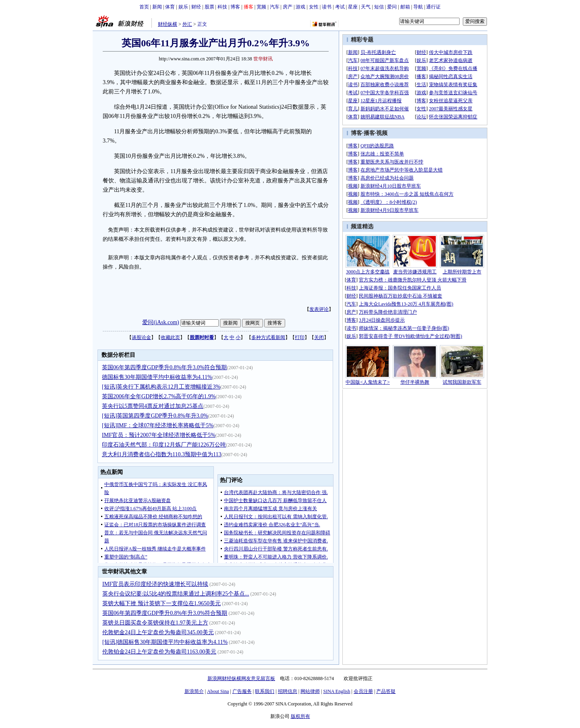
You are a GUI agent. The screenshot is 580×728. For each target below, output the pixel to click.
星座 (353, 7)
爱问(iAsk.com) (161, 322)
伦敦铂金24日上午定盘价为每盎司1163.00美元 (159, 652)
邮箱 (405, 7)
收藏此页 (170, 337)
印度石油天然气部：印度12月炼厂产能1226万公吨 (164, 445)
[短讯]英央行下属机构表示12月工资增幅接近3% (161, 387)
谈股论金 (141, 337)
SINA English (337, 691)
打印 (300, 337)
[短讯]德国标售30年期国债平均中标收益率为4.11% (165, 642)
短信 (379, 7)
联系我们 (265, 691)
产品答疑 (386, 691)
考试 (340, 7)
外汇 (187, 24)
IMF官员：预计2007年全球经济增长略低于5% (159, 435)
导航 (418, 7)
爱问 (392, 7)
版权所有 (300, 716)
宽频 (261, 7)
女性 (314, 7)
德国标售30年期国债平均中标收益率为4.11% (157, 377)
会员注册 (363, 691)
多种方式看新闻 (268, 337)
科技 (222, 7)
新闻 (157, 7)
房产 (288, 7)
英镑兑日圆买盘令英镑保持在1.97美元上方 (155, 623)
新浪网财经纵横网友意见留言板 (241, 678)
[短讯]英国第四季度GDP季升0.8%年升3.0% (155, 416)
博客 (235, 7)
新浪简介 (194, 691)
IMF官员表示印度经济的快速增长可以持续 (155, 584)
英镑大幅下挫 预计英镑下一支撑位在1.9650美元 (162, 603)
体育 (170, 7)
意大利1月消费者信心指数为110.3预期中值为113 (162, 454)
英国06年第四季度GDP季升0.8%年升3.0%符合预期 (164, 367)
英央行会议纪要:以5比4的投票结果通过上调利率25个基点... (176, 594)
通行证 (433, 7)
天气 (366, 7)
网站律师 (310, 691)
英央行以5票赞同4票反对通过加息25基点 (153, 406)
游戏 (300, 7)
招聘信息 (288, 691)
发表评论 (319, 309)
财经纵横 (168, 24)
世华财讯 (263, 59)
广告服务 (242, 691)
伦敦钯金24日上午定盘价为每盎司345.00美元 (158, 632)
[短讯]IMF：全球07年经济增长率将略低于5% (158, 425)
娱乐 (183, 7)
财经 (196, 7)
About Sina (218, 691)
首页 (144, 7)
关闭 (319, 337)
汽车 (275, 7)
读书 (327, 7)
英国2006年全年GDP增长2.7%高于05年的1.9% (159, 396)
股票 (209, 7)
